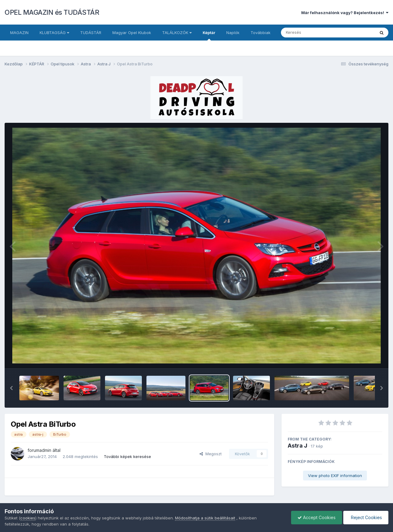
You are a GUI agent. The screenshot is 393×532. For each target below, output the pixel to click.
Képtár (209, 35)
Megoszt (211, 454)
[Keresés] (311, 33)
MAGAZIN (19, 33)
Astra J (298, 446)
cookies (28, 518)
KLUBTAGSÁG (54, 33)
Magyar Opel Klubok (132, 33)
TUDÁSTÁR (91, 33)
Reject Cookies (366, 517)
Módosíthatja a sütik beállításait (205, 518)
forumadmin (39, 450)
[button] (11, 388)
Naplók (233, 33)
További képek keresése (127, 456)
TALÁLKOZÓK (177, 33)
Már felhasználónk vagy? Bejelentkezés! (345, 13)
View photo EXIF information (335, 476)
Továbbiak (261, 33)
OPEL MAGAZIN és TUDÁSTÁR (52, 12)
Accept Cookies (317, 517)
